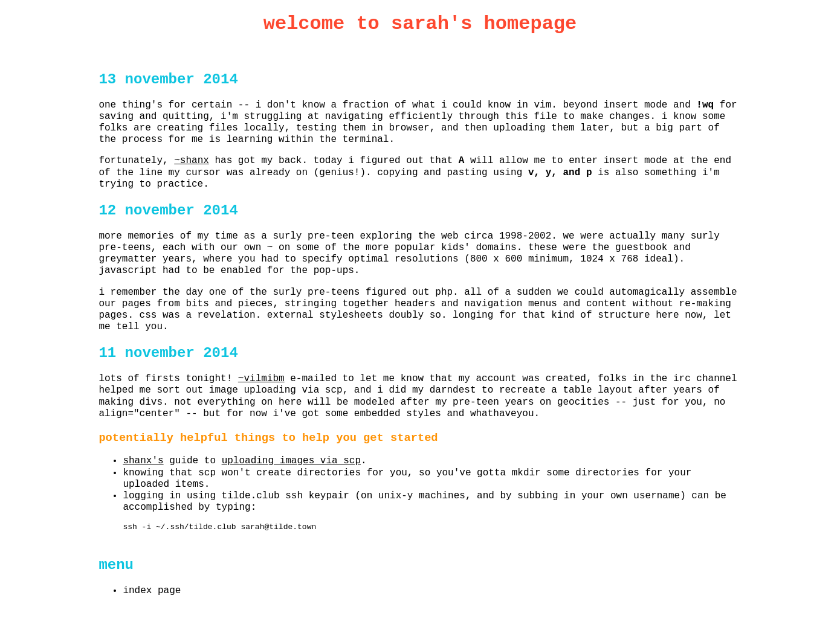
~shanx (192, 161)
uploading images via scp (291, 461)
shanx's (143, 461)
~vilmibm (261, 379)
